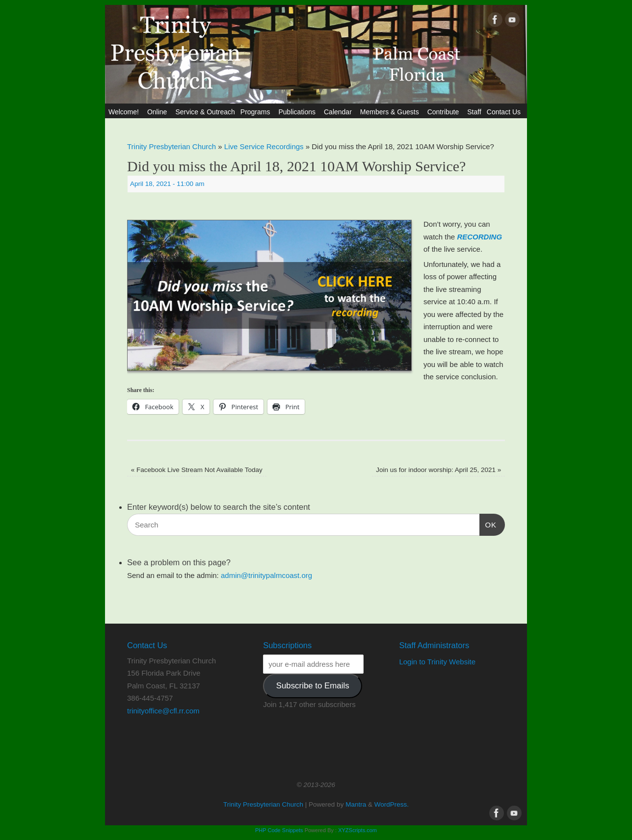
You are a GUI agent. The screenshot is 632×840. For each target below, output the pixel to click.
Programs (257, 112)
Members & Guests (391, 112)
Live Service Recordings (264, 146)
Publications (298, 112)
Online (158, 112)
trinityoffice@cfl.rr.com (163, 711)
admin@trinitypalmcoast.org (266, 575)
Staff (474, 112)
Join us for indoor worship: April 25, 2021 (438, 470)
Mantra (356, 804)
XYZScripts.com (357, 830)
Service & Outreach (205, 112)
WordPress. (392, 804)
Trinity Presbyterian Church (171, 146)
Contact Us (505, 112)
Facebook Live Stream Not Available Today (197, 470)
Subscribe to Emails (313, 686)
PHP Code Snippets (279, 830)
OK (488, 524)
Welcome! (125, 112)
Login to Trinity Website (437, 662)
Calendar (339, 112)
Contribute (445, 112)
